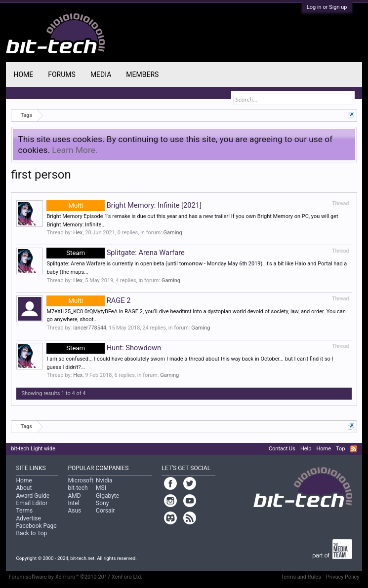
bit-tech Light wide (33, 449)
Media (101, 74)
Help (306, 449)
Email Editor (32, 503)
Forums (62, 74)
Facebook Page (36, 526)
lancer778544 (90, 328)
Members (142, 74)
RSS (354, 449)
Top (340, 449)
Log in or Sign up (327, 7)
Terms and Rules (301, 577)
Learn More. (75, 150)
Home (23, 74)
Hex (78, 233)
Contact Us (282, 449)
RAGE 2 (88, 300)
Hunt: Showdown (104, 348)
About (24, 488)
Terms (24, 511)
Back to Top (31, 533)
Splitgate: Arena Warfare (115, 253)
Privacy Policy (343, 577)
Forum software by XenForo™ (75, 577)
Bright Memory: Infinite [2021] (124, 205)
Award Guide (33, 496)
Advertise (28, 518)
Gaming (173, 233)
